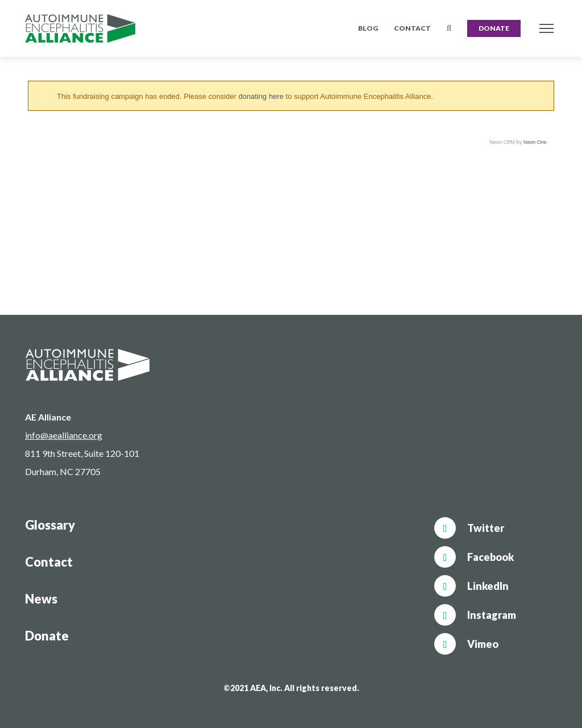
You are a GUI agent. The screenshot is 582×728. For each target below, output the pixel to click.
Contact (412, 28)
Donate (494, 28)
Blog (368, 28)
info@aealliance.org (64, 435)
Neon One (535, 142)
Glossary (50, 525)
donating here (261, 96)
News (41, 599)
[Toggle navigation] (546, 29)
